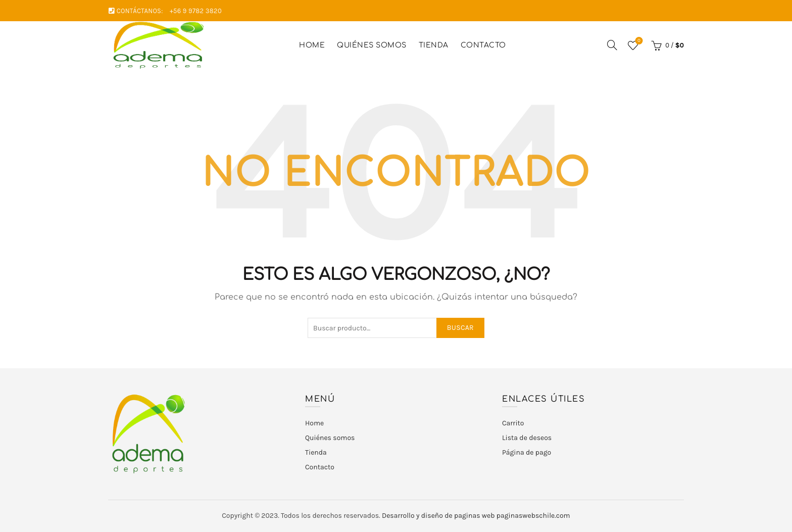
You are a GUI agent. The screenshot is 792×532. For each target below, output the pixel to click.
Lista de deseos (638, 41)
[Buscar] (612, 45)
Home (312, 45)
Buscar (460, 328)
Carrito (513, 423)
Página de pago (527, 452)
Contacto (483, 45)
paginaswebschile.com (533, 516)
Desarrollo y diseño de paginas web (438, 516)
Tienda (434, 45)
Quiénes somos (372, 45)
